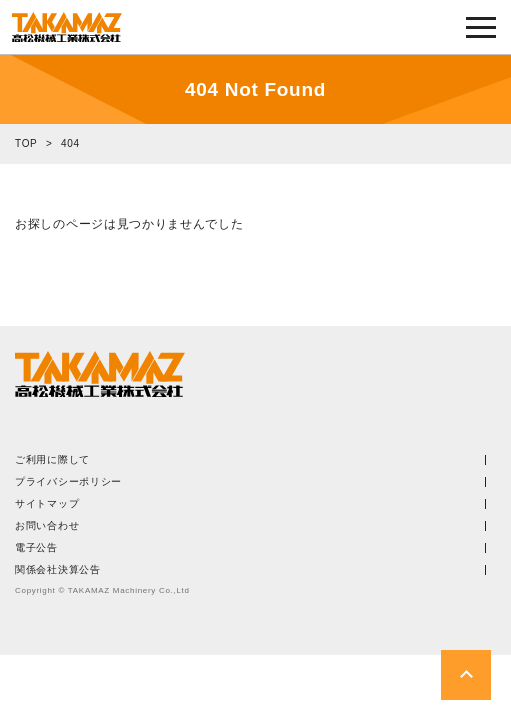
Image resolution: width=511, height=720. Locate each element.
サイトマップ (47, 504)
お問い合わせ (47, 526)
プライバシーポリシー (68, 482)
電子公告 (36, 548)
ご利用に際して (52, 460)
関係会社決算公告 (58, 570)
